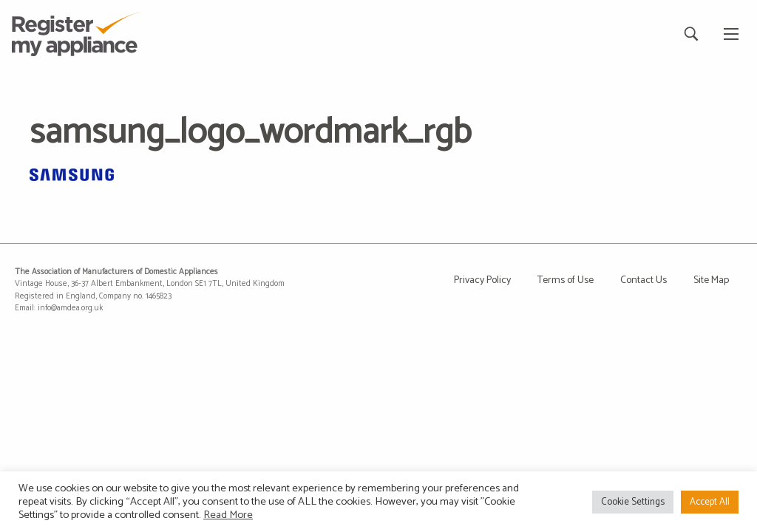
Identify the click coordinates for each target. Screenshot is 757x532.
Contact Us (644, 280)
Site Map (711, 280)
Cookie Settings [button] (633, 502)
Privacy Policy (482, 280)
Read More (228, 515)
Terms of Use (566, 280)
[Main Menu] (731, 34)
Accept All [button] (710, 502)
